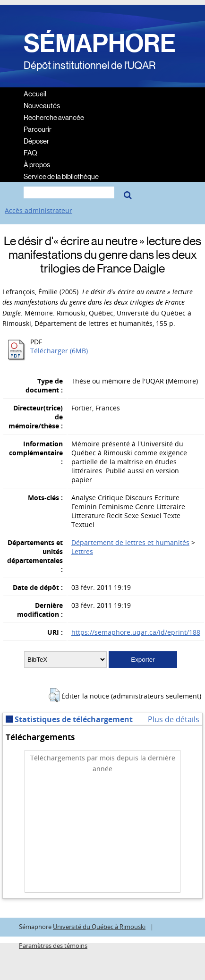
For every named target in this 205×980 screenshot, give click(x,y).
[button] (54, 695)
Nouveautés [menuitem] (42, 105)
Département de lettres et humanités (130, 542)
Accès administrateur (38, 210)
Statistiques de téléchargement (69, 719)
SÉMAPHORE (100, 43)
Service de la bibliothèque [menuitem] (61, 176)
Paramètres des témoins (53, 946)
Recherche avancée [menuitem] (54, 117)
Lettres (82, 551)
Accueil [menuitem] (35, 93)
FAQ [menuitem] (30, 152)
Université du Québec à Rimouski (99, 927)
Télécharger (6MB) (59, 351)
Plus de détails (174, 719)
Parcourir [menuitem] (38, 129)
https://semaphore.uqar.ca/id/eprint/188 (136, 632)
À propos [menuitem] (37, 164)
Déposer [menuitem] (36, 141)
